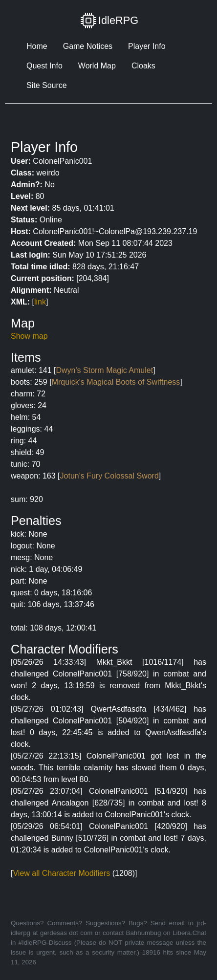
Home (37, 46)
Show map (29, 336)
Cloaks (143, 66)
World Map (97, 66)
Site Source (47, 85)
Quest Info (44, 66)
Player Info (147, 46)
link (40, 302)
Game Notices (88, 46)
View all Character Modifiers (61, 873)
